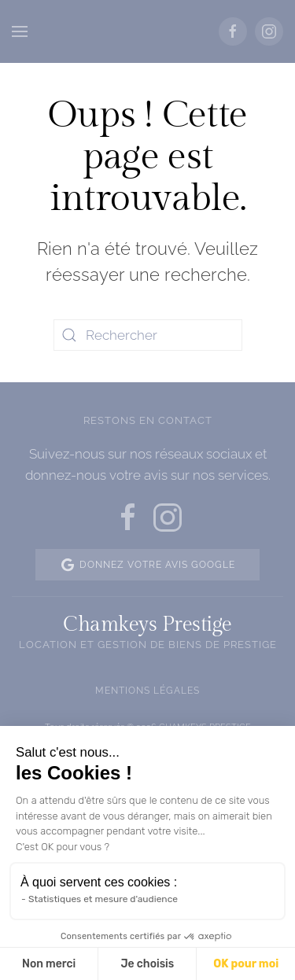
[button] (20, 31)
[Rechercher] (148, 335)
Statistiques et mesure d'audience (103, 899)
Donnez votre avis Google (147, 565)
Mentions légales (147, 691)
